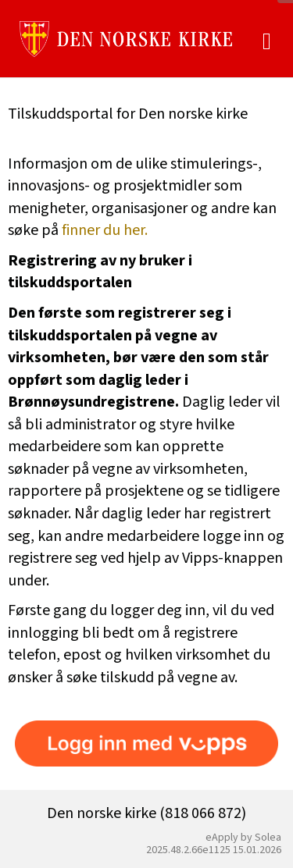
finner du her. (105, 230)
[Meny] (267, 42)
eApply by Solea (243, 838)
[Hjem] (126, 39)
